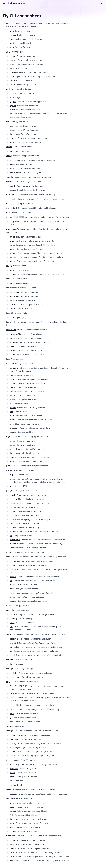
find (12, 686)
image (9, 266)
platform (10, 470)
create (13, 56)
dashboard (11, 194)
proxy (9, 552)
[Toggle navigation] (4, 3)
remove (13, 138)
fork (12, 815)
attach (13, 186)
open (12, 76)
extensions (11, 229)
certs (8, 121)
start (12, 43)
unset (12, 655)
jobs (8, 313)
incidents (10, 279)
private (13, 304)
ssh (8, 705)
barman (13, 499)
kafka (12, 245)
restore (13, 350)
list (11, 68)
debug (13, 777)
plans (12, 585)
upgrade (14, 794)
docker (13, 94)
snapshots (14, 827)
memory (14, 619)
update (13, 274)
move (12, 72)
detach (13, 190)
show (12, 142)
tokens (9, 760)
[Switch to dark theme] (102, 3)
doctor (9, 217)
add (12, 126)
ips (8, 288)
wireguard (11, 836)
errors (13, 64)
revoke (13, 785)
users (12, 548)
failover (13, 528)
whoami (13, 114)
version (9, 789)
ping (12, 31)
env (11, 160)
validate (13, 172)
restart (13, 35)
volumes (10, 798)
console (10, 177)
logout (13, 102)
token (12, 110)
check (12, 130)
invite (12, 449)
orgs (8, 436)
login (12, 98)
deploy (9, 203)
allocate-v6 (15, 296)
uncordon (14, 428)
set (11, 651)
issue (12, 714)
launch (9, 322)
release (13, 308)
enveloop (14, 241)
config (9, 156)
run (11, 39)
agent (9, 23)
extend (13, 811)
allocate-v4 (15, 292)
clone (12, 375)
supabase (14, 257)
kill (11, 395)
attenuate (14, 769)
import (13, 342)
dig (8, 208)
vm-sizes (14, 486)
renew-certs (15, 540)
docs (8, 212)
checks (9, 147)
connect (13, 507)
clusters (13, 334)
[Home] (17, 3)
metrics (13, 199)
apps (8, 52)
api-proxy (14, 368)
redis (8, 557)
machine (10, 363)
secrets (9, 634)
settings (10, 669)
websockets (15, 861)
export (13, 338)
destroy (13, 60)
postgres (10, 491)
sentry (13, 249)
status (13, 354)
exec (12, 391)
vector (13, 261)
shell (12, 697)
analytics (14, 673)
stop (12, 47)
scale (8, 610)
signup (13, 106)
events (13, 523)
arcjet (12, 237)
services (10, 660)
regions (13, 346)
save (12, 164)
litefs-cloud (11, 330)
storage (13, 253)
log (11, 718)
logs (8, 359)
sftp (8, 682)
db (11, 515)
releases (13, 80)
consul (9, 181)
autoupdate (15, 677)
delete (13, 445)
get (11, 693)
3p (11, 765)
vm (11, 627)
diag (12, 222)
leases (13, 400)
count (12, 614)
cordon (13, 379)
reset (12, 593)
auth (8, 89)
